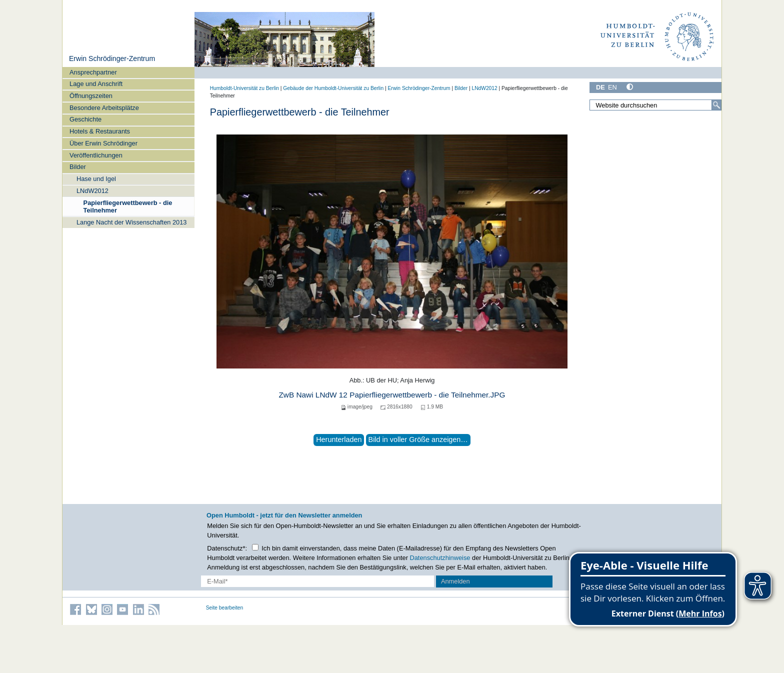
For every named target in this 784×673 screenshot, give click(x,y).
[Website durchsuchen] (655, 105)
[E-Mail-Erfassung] (318, 581)
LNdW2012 (92, 191)
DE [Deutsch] (600, 87)
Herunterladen (339, 439)
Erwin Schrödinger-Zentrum (112, 58)
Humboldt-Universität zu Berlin (244, 88)
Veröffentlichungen (96, 155)
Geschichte (85, 119)
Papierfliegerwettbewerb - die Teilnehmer (128, 206)
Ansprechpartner (93, 72)
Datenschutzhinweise (440, 558)
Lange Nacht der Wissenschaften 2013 (132, 222)
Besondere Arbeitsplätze (104, 108)
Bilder (78, 167)
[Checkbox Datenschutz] (255, 547)
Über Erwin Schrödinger (103, 143)
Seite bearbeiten (225, 608)
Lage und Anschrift (96, 84)
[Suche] (716, 105)
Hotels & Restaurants (100, 131)
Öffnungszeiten (91, 96)
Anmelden (455, 581)
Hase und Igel (96, 179)
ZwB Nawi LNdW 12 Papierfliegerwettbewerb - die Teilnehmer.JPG (392, 395)
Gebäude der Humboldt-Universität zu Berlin (333, 88)
